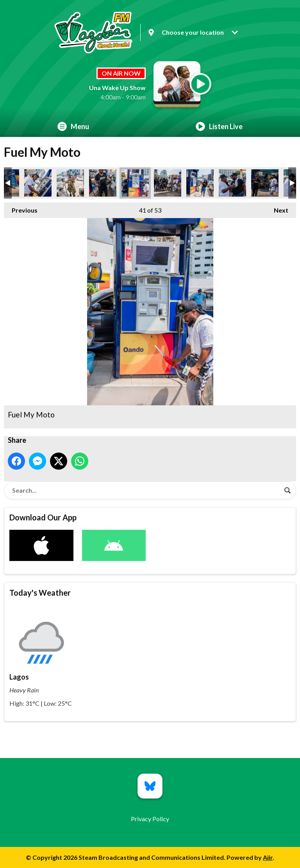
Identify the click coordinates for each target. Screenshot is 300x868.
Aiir (268, 857)
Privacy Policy (150, 819)
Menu (73, 126)
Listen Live (219, 126)
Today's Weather (40, 593)
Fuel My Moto (38, 183)
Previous (21, 208)
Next (277, 208)
